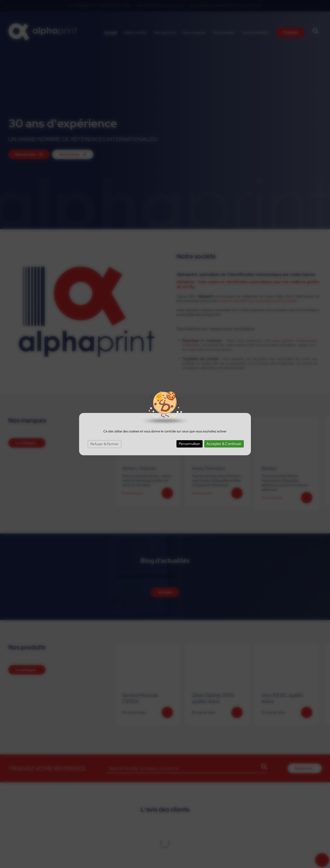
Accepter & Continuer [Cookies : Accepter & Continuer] (224, 444)
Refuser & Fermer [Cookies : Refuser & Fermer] (104, 444)
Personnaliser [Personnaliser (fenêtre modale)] (190, 444)
